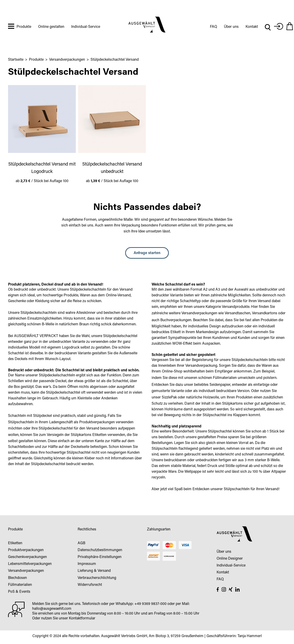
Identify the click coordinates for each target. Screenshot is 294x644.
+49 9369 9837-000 (150, 604)
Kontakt (252, 27)
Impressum (87, 564)
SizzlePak (169, 398)
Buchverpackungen (176, 320)
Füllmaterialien (225, 378)
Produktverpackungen (97, 422)
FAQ (213, 27)
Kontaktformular (82, 618)
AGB (81, 543)
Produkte (24, 27)
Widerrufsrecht (90, 585)
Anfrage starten (147, 253)
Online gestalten (51, 27)
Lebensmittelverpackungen (30, 564)
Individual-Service (86, 27)
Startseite (16, 60)
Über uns (231, 27)
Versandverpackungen (67, 60)
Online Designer (230, 559)
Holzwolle (211, 398)
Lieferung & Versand (94, 571)
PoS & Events (19, 592)
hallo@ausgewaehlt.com (52, 609)
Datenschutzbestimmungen (100, 550)
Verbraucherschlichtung (97, 578)
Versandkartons (265, 313)
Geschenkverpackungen (27, 557)
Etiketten (99, 435)
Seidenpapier (220, 385)
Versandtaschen (237, 313)
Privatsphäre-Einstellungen (100, 557)
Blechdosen (17, 578)
